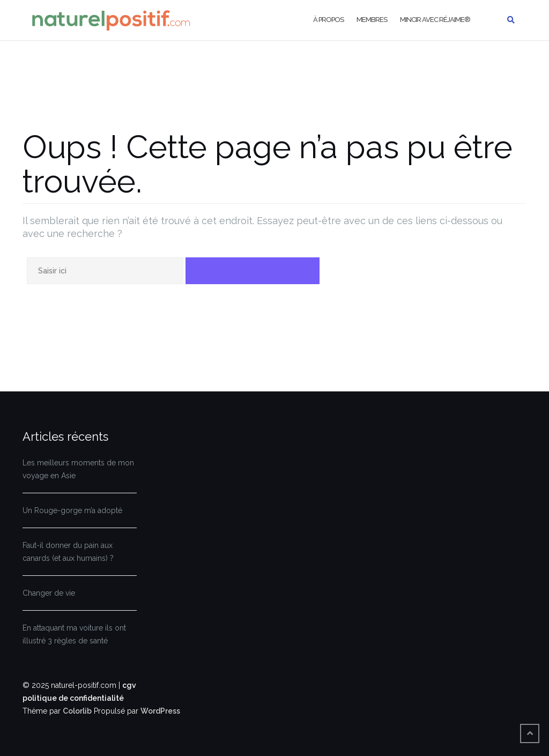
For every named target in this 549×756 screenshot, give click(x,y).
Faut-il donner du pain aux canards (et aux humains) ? (68, 552)
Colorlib (77, 711)
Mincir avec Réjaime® (435, 20)
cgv (129, 685)
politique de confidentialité (73, 698)
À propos (328, 20)
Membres (372, 20)
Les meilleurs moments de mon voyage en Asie (78, 469)
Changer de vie (49, 593)
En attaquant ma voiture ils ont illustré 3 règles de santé (74, 634)
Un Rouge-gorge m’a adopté (72, 510)
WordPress (160, 711)
